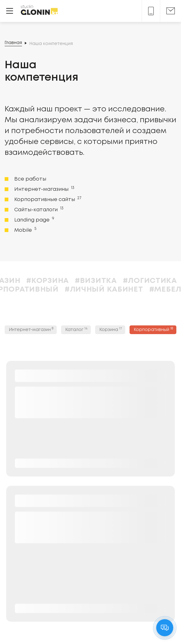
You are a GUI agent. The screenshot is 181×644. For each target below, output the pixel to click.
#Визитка (107, 281)
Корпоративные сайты (47, 199)
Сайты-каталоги (38, 209)
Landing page (34, 220)
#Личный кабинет (115, 290)
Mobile (25, 230)
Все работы (30, 179)
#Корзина (58, 281)
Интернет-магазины (44, 189)
